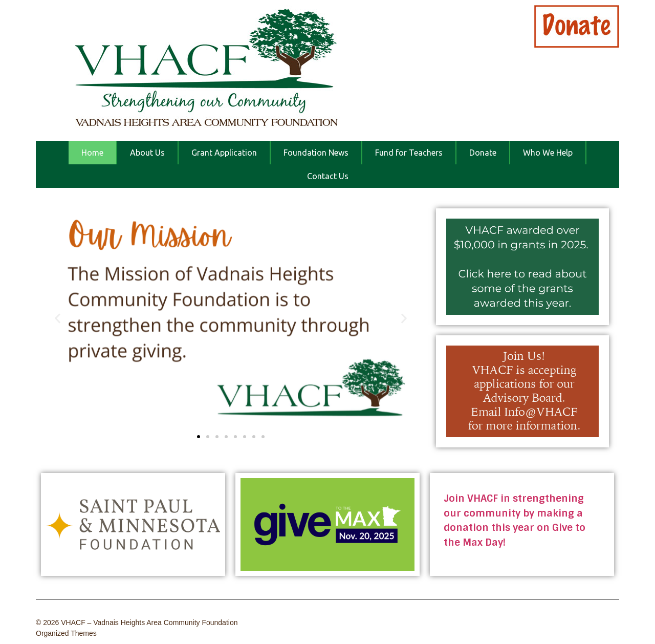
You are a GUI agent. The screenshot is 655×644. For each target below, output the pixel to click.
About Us (147, 153)
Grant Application (224, 153)
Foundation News (316, 153)
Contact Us (328, 176)
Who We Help (548, 153)
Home (92, 153)
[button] (58, 319)
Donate (483, 153)
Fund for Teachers (409, 153)
